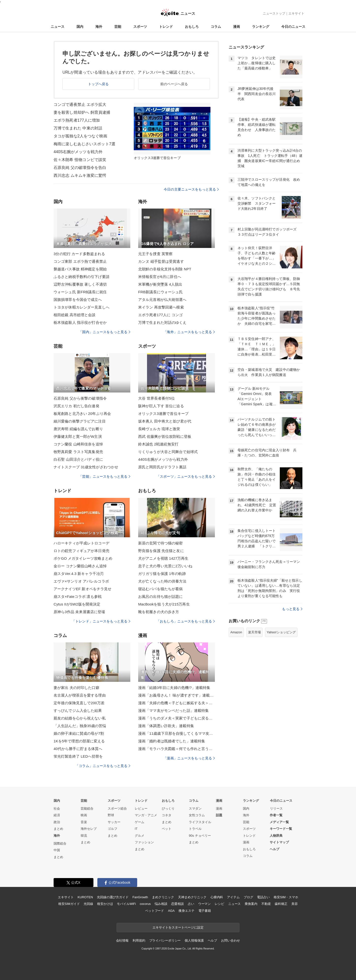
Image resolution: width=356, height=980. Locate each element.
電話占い (263, 897)
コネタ (167, 815)
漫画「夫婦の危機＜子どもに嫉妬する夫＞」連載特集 (177, 703)
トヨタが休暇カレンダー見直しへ (82, 307)
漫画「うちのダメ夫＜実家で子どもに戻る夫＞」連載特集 (177, 718)
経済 (57, 815)
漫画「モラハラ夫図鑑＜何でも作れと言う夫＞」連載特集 (177, 749)
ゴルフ (112, 829)
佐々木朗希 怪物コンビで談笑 (80, 160)
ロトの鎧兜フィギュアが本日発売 (82, 551)
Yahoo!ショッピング (281, 632)
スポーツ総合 (117, 808)
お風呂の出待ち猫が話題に (160, 596)
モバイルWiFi (126, 904)
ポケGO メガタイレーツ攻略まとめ (83, 558)
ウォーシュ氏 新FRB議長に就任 (80, 292)
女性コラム (197, 815)
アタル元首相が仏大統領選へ (162, 300)
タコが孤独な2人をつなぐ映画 (81, 136)
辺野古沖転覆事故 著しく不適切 (80, 284)
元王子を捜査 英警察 (155, 254)
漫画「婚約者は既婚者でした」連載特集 (172, 741)
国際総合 (60, 843)
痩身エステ (186, 911)
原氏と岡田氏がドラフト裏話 (162, 467)
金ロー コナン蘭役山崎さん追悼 (80, 566)
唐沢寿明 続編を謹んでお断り (78, 429)
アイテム (233, 897)
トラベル (195, 829)
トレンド (166, 27)
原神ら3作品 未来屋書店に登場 (79, 612)
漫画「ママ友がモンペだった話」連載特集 (173, 710)
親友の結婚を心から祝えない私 (80, 718)
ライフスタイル (200, 822)
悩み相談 (161, 904)
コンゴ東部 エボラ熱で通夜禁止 (80, 261)
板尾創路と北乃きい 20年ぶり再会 (82, 414)
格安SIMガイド (69, 904)
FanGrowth (140, 897)
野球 (111, 815)
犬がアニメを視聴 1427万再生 (163, 558)
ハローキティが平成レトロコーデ (82, 543)
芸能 (118, 27)
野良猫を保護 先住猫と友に (161, 551)
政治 (57, 822)
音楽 (84, 822)
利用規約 (139, 940)
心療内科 (217, 897)
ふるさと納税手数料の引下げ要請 (82, 277)
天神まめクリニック (192, 897)
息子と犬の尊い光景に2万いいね (165, 566)
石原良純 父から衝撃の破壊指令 (80, 398)
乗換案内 (251, 904)
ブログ (248, 897)
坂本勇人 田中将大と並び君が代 (165, 421)
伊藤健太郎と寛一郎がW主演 (78, 436)
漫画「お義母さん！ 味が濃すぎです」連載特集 (177, 695)
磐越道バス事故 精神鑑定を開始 (80, 269)
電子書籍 (205, 911)
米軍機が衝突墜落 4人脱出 (160, 284)
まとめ (58, 829)
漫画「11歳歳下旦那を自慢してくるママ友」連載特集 (177, 733)
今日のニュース (293, 27)
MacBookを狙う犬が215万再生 (164, 604)
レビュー (141, 808)
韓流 (84, 836)
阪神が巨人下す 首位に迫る (161, 406)
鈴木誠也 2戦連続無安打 (158, 444)
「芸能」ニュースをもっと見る (104, 476)
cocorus (145, 904)
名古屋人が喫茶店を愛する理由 (80, 695)
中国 (57, 850)
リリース (276, 808)
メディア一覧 (279, 822)
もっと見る (292, 609)
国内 (80, 27)
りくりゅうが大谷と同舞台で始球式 (168, 452)
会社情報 (122, 940)
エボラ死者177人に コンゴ (160, 315)
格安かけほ (105, 904)
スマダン (195, 808)
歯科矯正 (281, 904)
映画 (84, 815)
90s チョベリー (200, 836)
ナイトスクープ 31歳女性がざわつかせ (86, 467)
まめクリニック (163, 897)
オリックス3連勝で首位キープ (163, 414)
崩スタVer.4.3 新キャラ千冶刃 (79, 574)
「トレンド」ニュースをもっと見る (101, 621)
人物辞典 (276, 836)
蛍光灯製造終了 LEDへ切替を (78, 756)
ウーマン (204, 904)
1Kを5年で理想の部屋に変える (79, 741)
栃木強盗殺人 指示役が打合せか (80, 322)
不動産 (266, 904)
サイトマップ (279, 842)
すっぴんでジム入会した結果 (78, 710)
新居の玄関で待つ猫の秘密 (160, 543)
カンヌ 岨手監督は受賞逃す (161, 261)
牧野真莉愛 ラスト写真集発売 (78, 452)
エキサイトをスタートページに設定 (178, 927)
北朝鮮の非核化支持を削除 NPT (165, 269)
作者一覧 (276, 815)
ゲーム (140, 822)
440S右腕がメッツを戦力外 (78, 152)
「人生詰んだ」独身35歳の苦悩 (80, 726)
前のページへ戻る (174, 84)
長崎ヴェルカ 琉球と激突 (159, 429)
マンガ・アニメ (146, 815)
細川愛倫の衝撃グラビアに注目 (80, 421)
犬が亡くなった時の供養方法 (162, 581)
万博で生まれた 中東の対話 (78, 128)
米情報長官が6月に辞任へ (160, 277)
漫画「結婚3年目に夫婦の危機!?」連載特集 (174, 688)
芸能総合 (87, 808)
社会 (57, 808)
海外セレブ (89, 829)
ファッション (144, 842)
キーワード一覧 (281, 829)
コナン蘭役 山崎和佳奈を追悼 (78, 444)
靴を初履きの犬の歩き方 (159, 612)
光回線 (88, 904)
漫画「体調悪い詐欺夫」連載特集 (166, 726)
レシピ (219, 904)
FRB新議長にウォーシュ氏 (161, 292)
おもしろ (192, 27)
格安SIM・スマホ (286, 897)
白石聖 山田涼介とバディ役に (78, 459)
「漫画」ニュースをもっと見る (189, 758)
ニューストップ (274, 13)
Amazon (236, 632)
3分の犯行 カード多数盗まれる (79, 254)
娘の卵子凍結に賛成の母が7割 (79, 733)
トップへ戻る (98, 84)
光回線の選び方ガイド (113, 897)
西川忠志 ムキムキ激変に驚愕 (80, 175)
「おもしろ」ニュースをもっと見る (186, 621)
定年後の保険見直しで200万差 (79, 703)
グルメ (140, 836)
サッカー (114, 822)
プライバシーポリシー (165, 940)
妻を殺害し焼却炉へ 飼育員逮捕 (82, 112)
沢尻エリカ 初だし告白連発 (76, 406)
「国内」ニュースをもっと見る (104, 332)
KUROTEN (85, 897)
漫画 (237, 27)
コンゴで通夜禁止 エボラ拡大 (80, 105)
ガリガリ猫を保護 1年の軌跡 (162, 574)
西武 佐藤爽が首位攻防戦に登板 (165, 436)
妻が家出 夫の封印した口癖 (76, 688)
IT (136, 829)
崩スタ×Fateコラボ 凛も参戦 (78, 596)
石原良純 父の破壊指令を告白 (80, 168)
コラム (216, 27)
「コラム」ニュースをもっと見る (103, 766)
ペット (167, 829)
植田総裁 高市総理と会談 (75, 315)
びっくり (168, 808)
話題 (219, 815)
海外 (99, 27)
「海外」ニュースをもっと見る (189, 332)
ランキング (261, 27)
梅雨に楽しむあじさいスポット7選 (84, 144)
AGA (171, 911)
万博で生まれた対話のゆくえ (162, 322)
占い (191, 904)
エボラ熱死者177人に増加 (77, 120)
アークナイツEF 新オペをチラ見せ (82, 589)
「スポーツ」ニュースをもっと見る (186, 476)
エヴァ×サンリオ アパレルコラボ (81, 581)
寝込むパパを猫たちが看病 (160, 589)
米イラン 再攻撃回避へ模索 (161, 307)
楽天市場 (254, 632)
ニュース (58, 27)
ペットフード (155, 911)
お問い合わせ (230, 940)
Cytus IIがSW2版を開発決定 (77, 604)
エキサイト (296, 13)
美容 (295, 904)
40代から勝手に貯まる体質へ (78, 749)
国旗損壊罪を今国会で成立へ (78, 300)
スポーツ (140, 27)
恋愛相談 (177, 904)
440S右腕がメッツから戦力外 (163, 459)
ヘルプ (274, 849)
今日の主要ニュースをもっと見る (191, 189)
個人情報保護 (194, 940)
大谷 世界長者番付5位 (156, 398)
